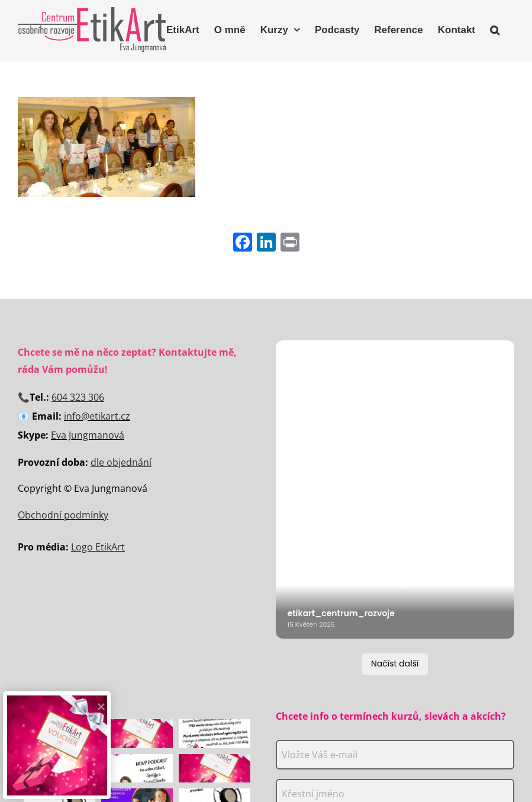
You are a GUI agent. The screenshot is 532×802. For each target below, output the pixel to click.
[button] (495, 28)
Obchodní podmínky (63, 515)
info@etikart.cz (97, 416)
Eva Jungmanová (88, 435)
